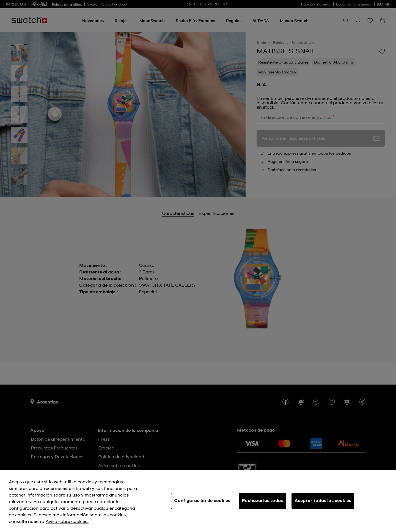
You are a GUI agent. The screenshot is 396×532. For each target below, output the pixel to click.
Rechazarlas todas (262, 501)
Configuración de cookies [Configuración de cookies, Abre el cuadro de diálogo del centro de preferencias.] (202, 501)
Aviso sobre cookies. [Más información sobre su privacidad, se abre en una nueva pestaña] (67, 522)
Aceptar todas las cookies (323, 501)
